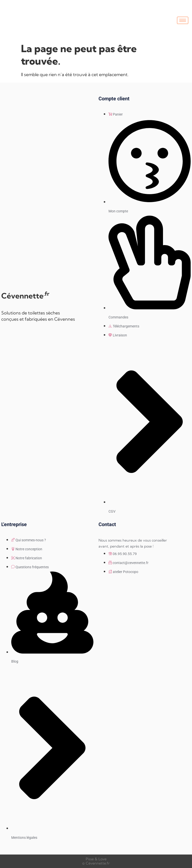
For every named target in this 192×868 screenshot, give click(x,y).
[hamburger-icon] (183, 20)
